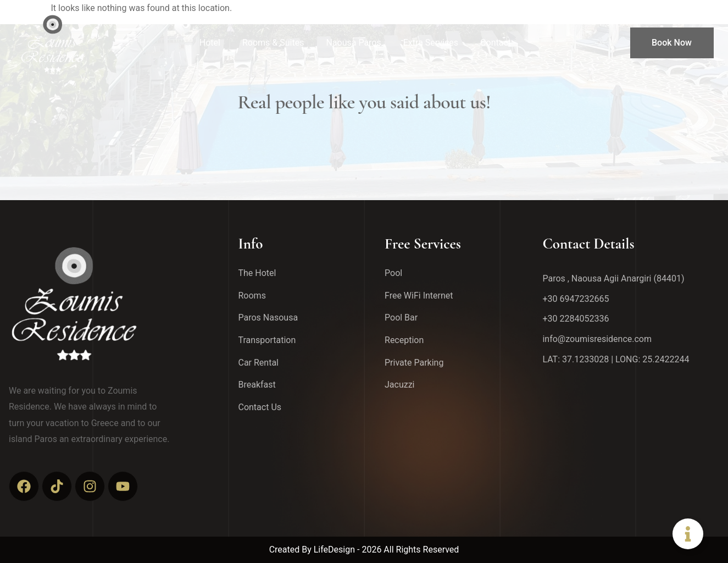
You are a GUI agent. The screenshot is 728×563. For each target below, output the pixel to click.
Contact (496, 43)
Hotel (210, 43)
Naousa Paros (353, 43)
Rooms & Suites (273, 43)
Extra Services (431, 43)
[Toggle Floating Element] (688, 534)
